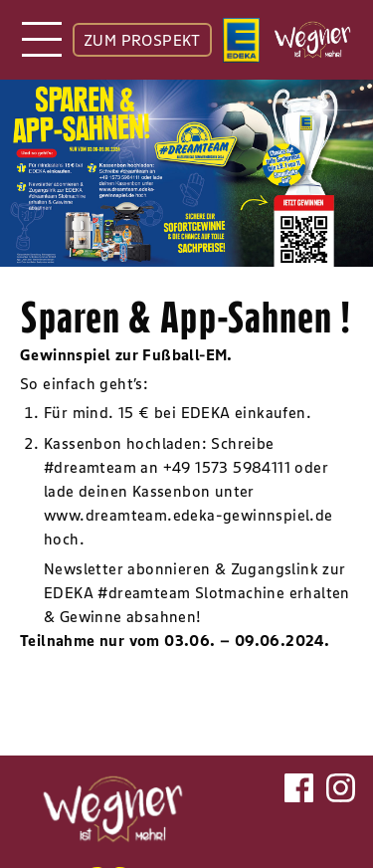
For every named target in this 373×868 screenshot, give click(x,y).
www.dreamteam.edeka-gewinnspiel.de (188, 515)
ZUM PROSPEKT (142, 40)
